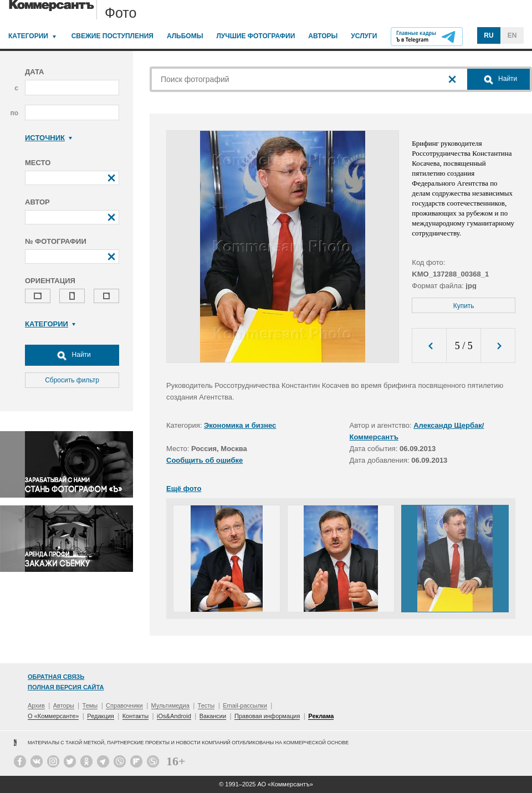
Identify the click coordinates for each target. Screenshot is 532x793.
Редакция (100, 716)
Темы (90, 705)
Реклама (321, 716)
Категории (28, 36)
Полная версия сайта (66, 687)
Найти (72, 355)
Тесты (206, 705)
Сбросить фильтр (72, 380)
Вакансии (213, 716)
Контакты (136, 716)
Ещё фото (184, 488)
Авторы (323, 36)
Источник (48, 138)
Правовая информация (267, 716)
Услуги (364, 36)
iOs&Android (174, 716)
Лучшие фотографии (255, 36)
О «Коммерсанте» (53, 716)
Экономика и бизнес (240, 425)
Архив (36, 705)
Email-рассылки (245, 705)
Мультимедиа (170, 705)
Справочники (124, 705)
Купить (464, 306)
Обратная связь (56, 677)
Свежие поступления (112, 36)
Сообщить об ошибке (204, 460)
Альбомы (185, 36)
